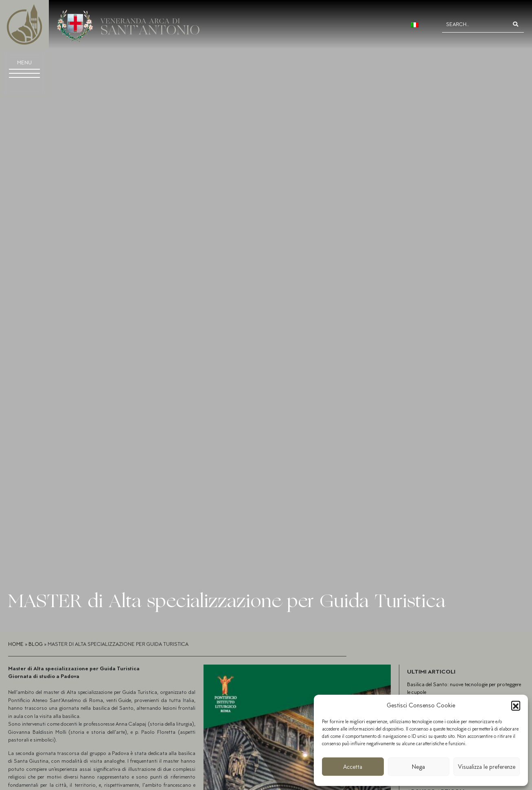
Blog (36, 644)
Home (16, 644)
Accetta (353, 767)
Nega (418, 767)
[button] (516, 705)
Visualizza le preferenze (487, 767)
